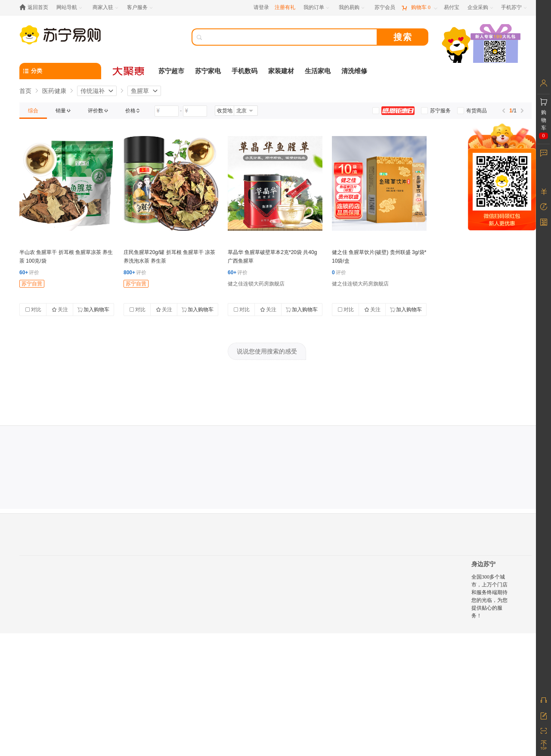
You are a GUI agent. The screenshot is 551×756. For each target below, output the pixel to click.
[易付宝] (452, 8)
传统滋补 (93, 91)
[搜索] (291, 37)
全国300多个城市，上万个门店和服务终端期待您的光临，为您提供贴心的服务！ (489, 596)
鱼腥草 (140, 91)
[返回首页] (36, 8)
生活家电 (318, 71)
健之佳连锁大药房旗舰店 (256, 284)
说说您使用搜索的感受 (267, 351)
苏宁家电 (208, 71)
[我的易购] (352, 8)
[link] (33, 111)
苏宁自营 (32, 284)
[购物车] (419, 8)
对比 (33, 310)
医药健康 (54, 91)
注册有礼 (285, 7)
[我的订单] (317, 8)
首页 (25, 91)
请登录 (261, 7)
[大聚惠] (129, 71)
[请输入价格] (167, 111)
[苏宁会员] (385, 8)
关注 (60, 310)
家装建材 (281, 71)
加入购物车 (93, 310)
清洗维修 (354, 71)
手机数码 (245, 71)
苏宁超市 (171, 71)
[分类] (60, 71)
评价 (29, 273)
